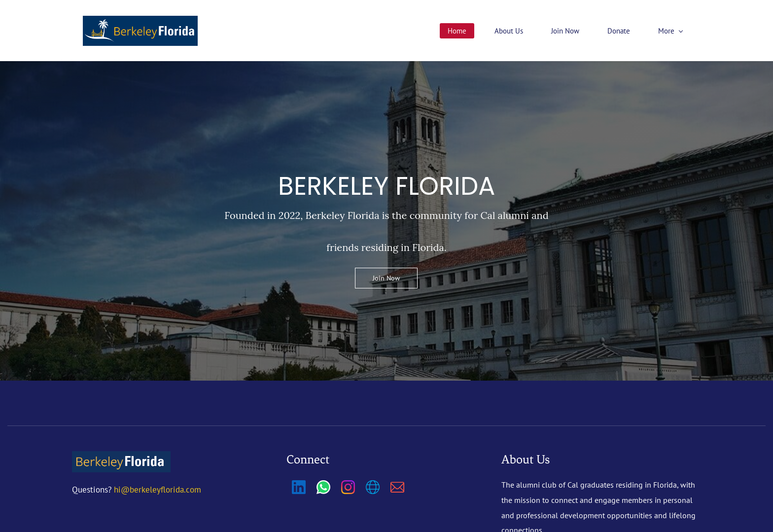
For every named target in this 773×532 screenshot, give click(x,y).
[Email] (397, 488)
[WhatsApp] (323, 488)
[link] (121, 459)
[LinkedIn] (299, 488)
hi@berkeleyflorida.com (158, 490)
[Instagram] (348, 488)
